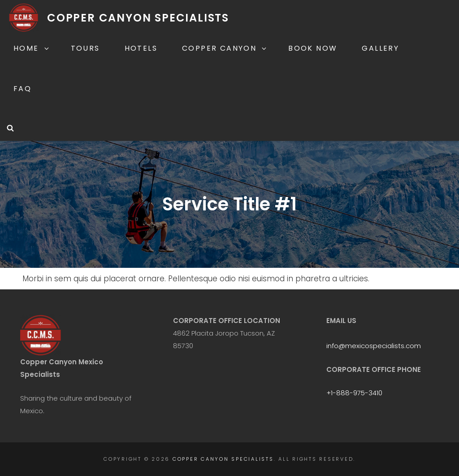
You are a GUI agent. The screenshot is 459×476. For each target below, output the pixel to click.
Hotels (141, 48)
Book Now (313, 48)
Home (32, 48)
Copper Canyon (225, 48)
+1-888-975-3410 (354, 393)
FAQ (22, 89)
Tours (85, 48)
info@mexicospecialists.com (374, 346)
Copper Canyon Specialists (138, 18)
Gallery (380, 48)
